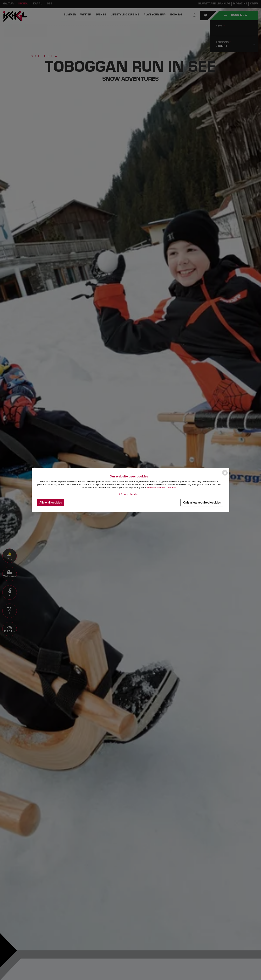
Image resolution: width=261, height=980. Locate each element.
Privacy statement (157, 487)
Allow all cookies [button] (51, 503)
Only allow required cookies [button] (202, 503)
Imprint (172, 487)
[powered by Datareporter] (225, 475)
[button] (128, 494)
